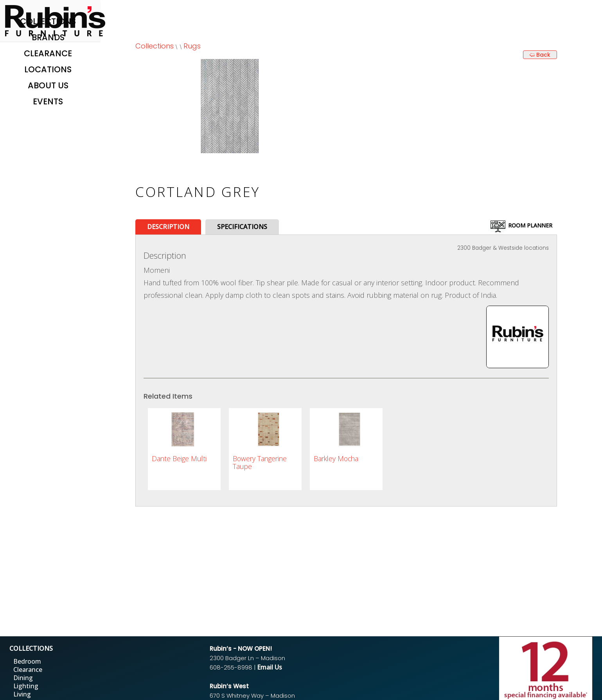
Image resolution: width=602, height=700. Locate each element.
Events (48, 101)
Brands (48, 37)
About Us (48, 85)
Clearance (48, 53)
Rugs (192, 46)
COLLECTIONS (31, 648)
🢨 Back (540, 55)
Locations (48, 69)
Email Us (270, 667)
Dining (23, 678)
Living (22, 694)
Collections (48, 21)
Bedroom (27, 661)
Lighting (26, 686)
